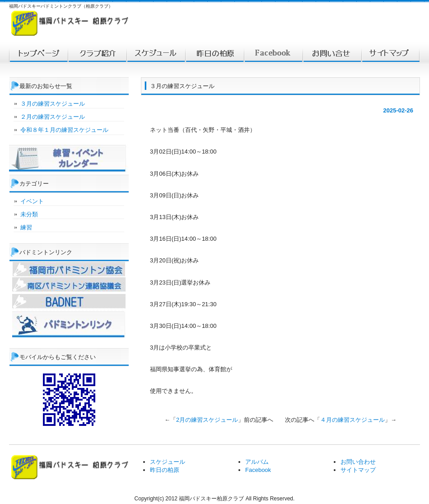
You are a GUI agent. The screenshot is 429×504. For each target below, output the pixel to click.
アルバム (257, 462)
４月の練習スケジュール (352, 420)
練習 (26, 227)
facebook (273, 53)
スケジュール (156, 53)
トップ (38, 53)
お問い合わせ (332, 53)
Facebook (258, 470)
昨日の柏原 (165, 470)
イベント (32, 201)
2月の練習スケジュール (207, 420)
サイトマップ (391, 53)
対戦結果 (214, 53)
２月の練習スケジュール (53, 117)
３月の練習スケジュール (53, 104)
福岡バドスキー (97, 53)
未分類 (29, 214)
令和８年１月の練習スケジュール (64, 130)
